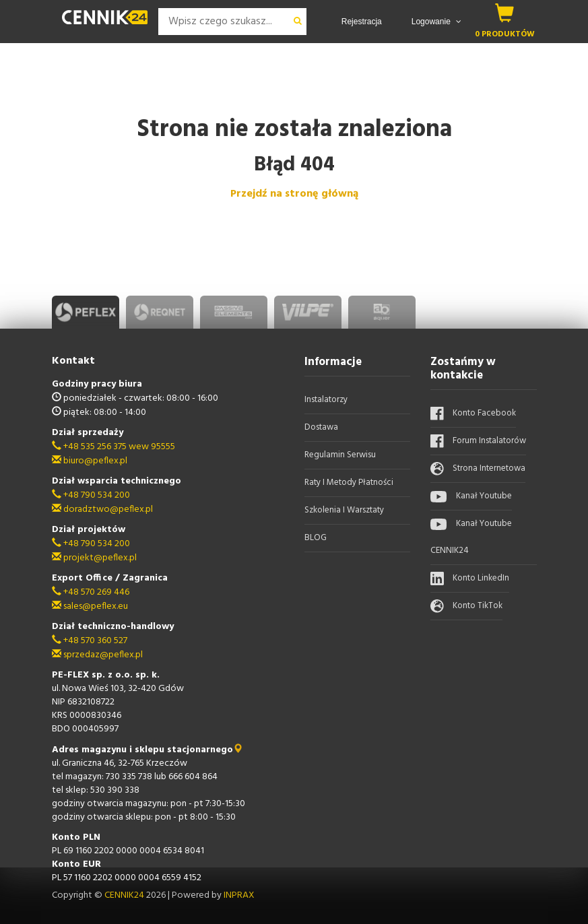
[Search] (224, 22)
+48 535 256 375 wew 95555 (113, 447)
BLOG (316, 538)
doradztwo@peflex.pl (102, 509)
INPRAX (239, 895)
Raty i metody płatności (349, 483)
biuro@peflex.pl (90, 461)
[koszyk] (505, 13)
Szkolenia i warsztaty (344, 510)
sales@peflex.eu (90, 606)
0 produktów (505, 34)
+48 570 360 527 (90, 641)
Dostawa (321, 427)
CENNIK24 (125, 895)
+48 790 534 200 (91, 495)
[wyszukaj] (298, 22)
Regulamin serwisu (340, 455)
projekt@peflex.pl (94, 558)
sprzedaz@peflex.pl (97, 655)
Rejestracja (362, 22)
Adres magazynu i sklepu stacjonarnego (147, 750)
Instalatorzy (326, 400)
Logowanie (436, 22)
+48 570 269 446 (91, 592)
